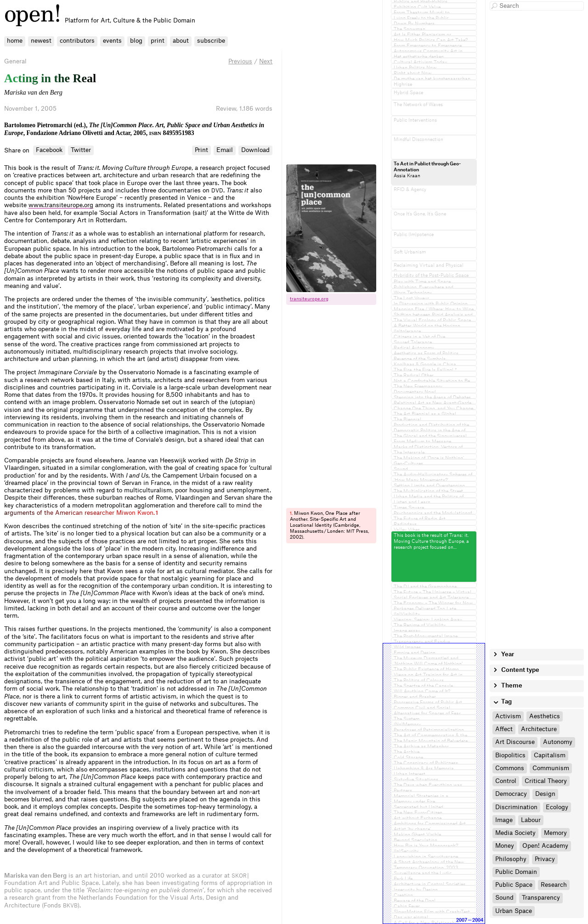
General (15, 61)
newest (41, 41)
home (15, 41)
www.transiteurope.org (61, 205)
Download (255, 150)
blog (136, 41)
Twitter (81, 150)
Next (266, 61)
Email (225, 150)
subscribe (211, 41)
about (181, 41)
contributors (77, 41)
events (112, 41)
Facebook (49, 150)
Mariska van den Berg (33, 92)
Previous (240, 61)
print (158, 41)
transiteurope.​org (309, 299)
